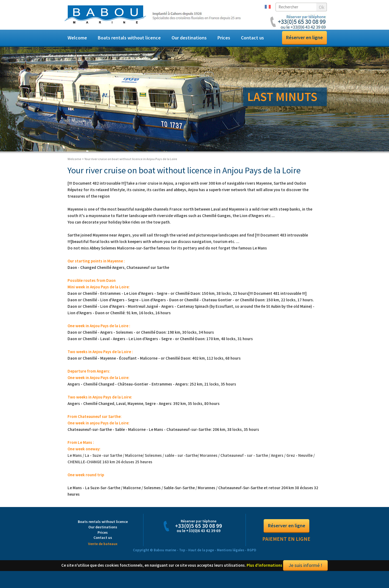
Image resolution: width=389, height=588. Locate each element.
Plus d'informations (264, 570)
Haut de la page (201, 555)
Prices (224, 38)
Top (182, 555)
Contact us (252, 38)
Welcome (77, 38)
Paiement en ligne (286, 544)
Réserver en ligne (304, 37)
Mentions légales (231, 555)
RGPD (252, 555)
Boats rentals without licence (129, 38)
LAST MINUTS (282, 97)
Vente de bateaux (103, 549)
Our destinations (189, 38)
